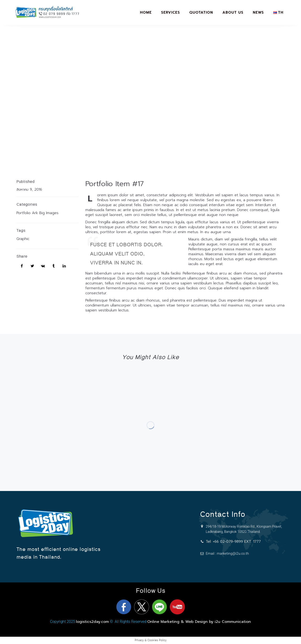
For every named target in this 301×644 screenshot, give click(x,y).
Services (170, 12)
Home (146, 12)
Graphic (23, 239)
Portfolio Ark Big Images (38, 213)
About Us (233, 12)
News (258, 12)
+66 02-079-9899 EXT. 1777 (237, 542)
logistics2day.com (92, 622)
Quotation (201, 12)
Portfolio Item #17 (115, 184)
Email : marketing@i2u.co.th (227, 554)
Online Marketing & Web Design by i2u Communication (199, 622)
